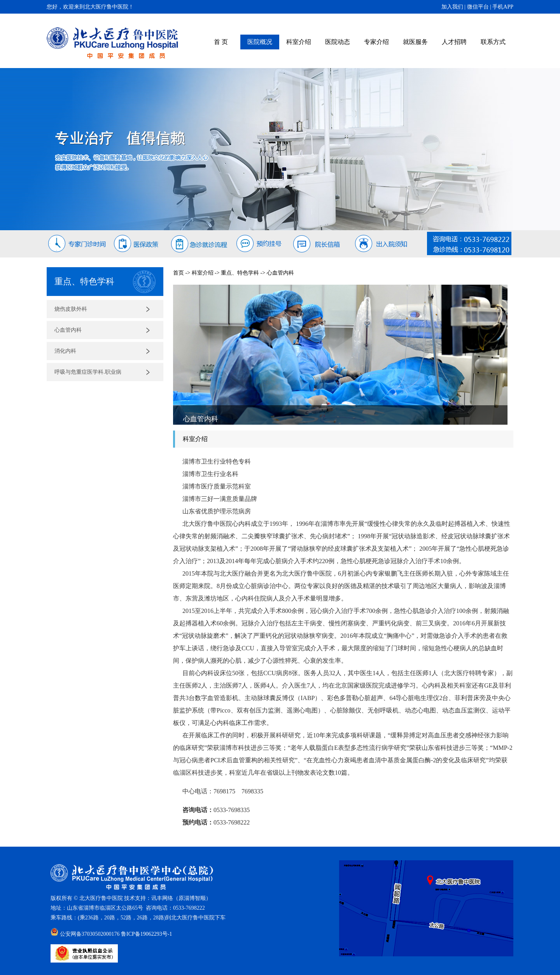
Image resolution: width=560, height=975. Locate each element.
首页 (178, 273)
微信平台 (478, 7)
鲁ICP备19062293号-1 (146, 934)
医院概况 (260, 42)
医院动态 (338, 42)
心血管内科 (68, 330)
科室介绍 (299, 42)
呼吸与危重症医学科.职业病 (88, 372)
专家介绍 (376, 42)
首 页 (221, 42)
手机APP (503, 7)
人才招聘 (454, 42)
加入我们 (452, 7)
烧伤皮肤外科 (71, 309)
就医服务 (415, 42)
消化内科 (65, 351)
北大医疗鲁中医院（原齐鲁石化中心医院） (113, 43)
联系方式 (493, 42)
